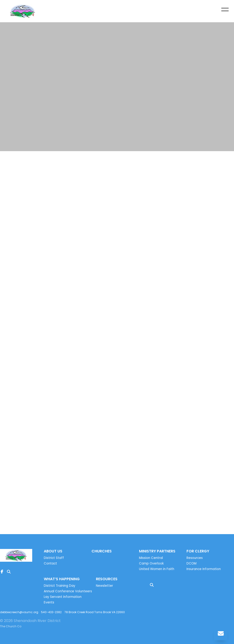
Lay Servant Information (63, 597)
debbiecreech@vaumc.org (19, 612)
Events (49, 602)
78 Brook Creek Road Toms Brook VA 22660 (95, 612)
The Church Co (11, 626)
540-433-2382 (51, 612)
